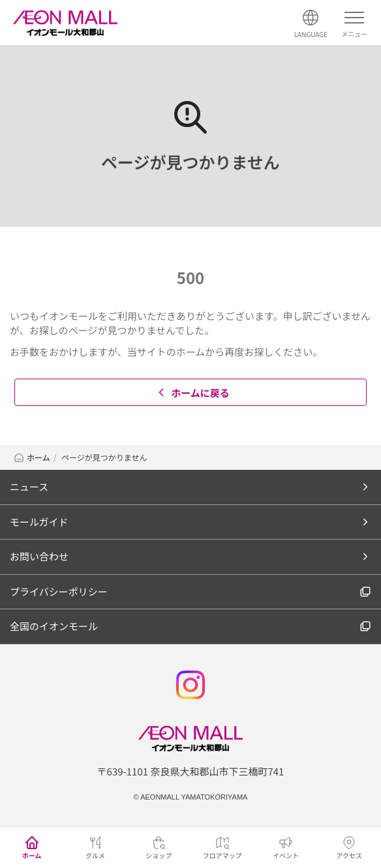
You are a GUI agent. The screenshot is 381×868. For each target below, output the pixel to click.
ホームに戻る (192, 393)
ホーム (32, 457)
